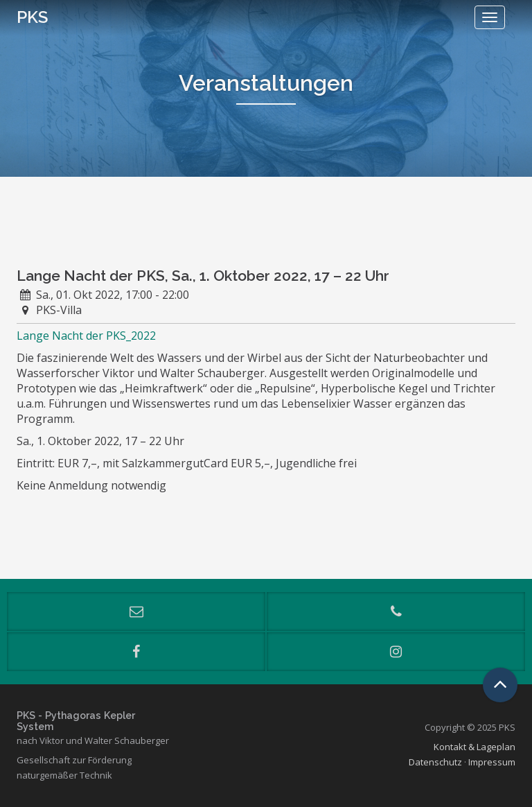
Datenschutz (435, 762)
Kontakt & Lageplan (475, 747)
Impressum (492, 762)
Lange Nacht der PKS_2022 (86, 336)
